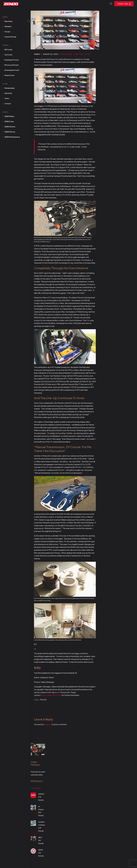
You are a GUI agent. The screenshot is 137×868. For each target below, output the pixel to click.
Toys (87, 54)
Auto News (66, 54)
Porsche (43, 700)
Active (36, 789)
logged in (48, 725)
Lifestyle (78, 54)
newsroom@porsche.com (51, 695)
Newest (32, 789)
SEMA (40, 850)
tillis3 (40, 838)
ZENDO (37, 54)
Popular (39, 789)
